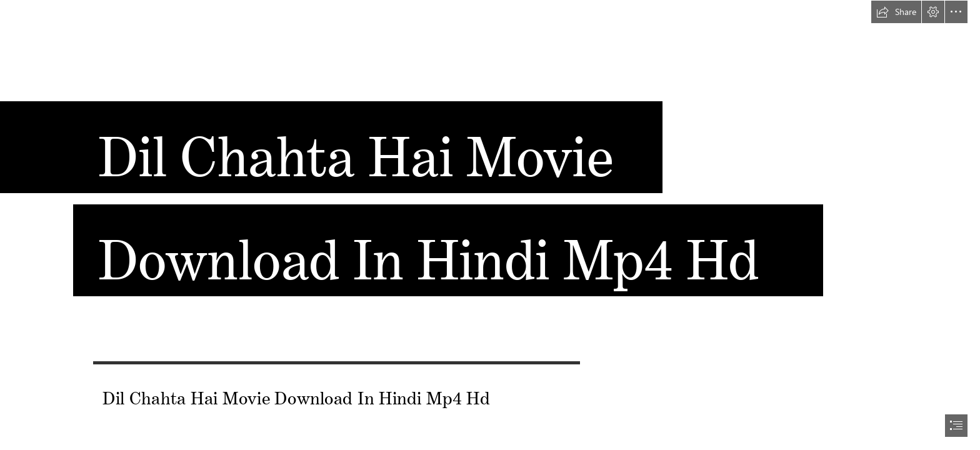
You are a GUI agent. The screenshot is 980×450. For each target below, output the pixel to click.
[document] (490, 225)
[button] (896, 12)
